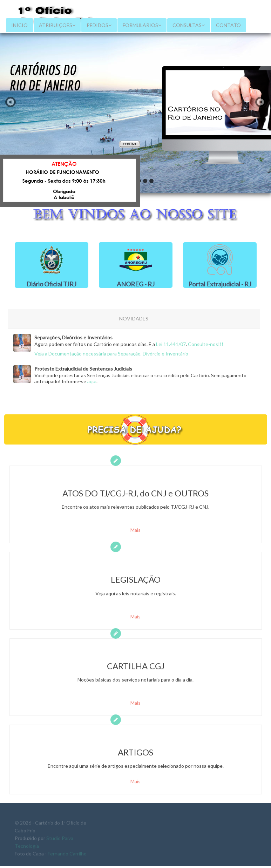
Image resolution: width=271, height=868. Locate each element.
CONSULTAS (189, 25)
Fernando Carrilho (67, 855)
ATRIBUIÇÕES (57, 25)
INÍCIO (19, 25)
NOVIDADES (132, 318)
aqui (90, 381)
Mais (135, 532)
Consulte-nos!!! (204, 344)
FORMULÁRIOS (142, 25)
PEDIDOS (99, 25)
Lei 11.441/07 (169, 344)
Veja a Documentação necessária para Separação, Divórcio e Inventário (109, 354)
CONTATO (228, 25)
